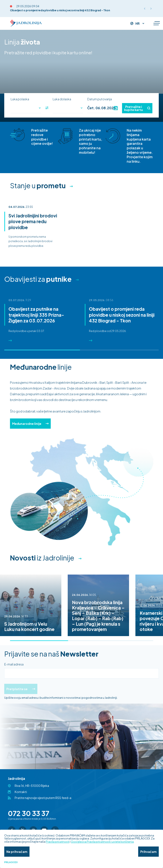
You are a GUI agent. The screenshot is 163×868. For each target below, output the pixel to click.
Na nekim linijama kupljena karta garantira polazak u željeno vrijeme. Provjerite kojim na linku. (140, 146)
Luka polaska (20, 99)
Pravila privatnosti (58, 842)
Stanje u (38, 185)
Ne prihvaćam (17, 852)
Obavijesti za (38, 279)
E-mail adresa (14, 664)
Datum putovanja (100, 99)
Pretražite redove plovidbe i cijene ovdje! (42, 137)
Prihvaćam (148, 852)
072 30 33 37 (29, 813)
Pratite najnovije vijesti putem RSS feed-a (43, 798)
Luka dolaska (62, 99)
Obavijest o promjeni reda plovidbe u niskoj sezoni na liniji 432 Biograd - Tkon (60, 10)
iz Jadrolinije (42, 558)
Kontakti (21, 792)
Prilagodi (11, 862)
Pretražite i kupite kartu (137, 108)
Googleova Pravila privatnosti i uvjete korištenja (102, 842)
